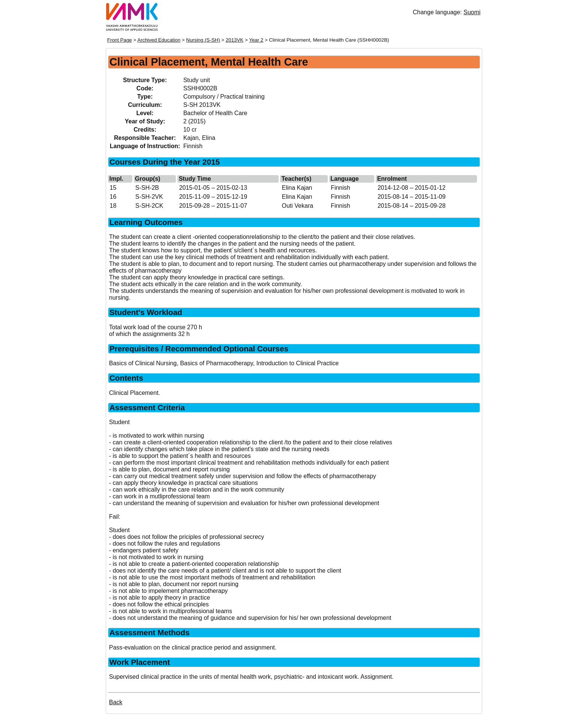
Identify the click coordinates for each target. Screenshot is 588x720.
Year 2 (256, 40)
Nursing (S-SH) (203, 40)
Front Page (120, 40)
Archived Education (159, 40)
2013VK (235, 40)
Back (116, 702)
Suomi (472, 12)
